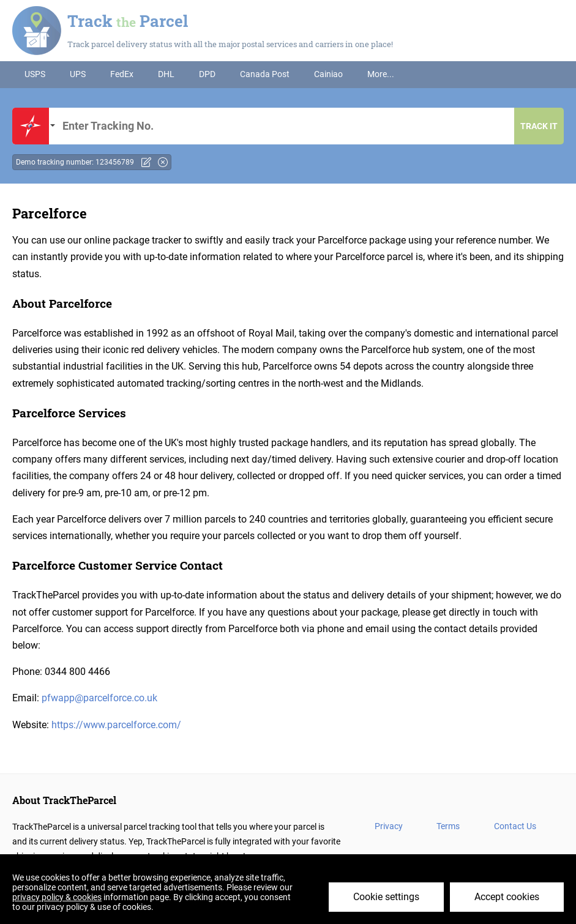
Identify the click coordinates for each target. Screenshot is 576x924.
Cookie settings (386, 897)
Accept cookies (507, 897)
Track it (539, 126)
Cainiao (328, 74)
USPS (35, 74)
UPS (78, 74)
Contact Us (515, 826)
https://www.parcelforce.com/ (116, 725)
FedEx (122, 74)
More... (381, 74)
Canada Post (265, 74)
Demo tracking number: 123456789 (75, 162)
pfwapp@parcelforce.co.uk (99, 698)
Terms (448, 826)
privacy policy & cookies (57, 897)
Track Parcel (128, 21)
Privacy (389, 826)
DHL (166, 74)
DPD (207, 74)
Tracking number (285, 126)
